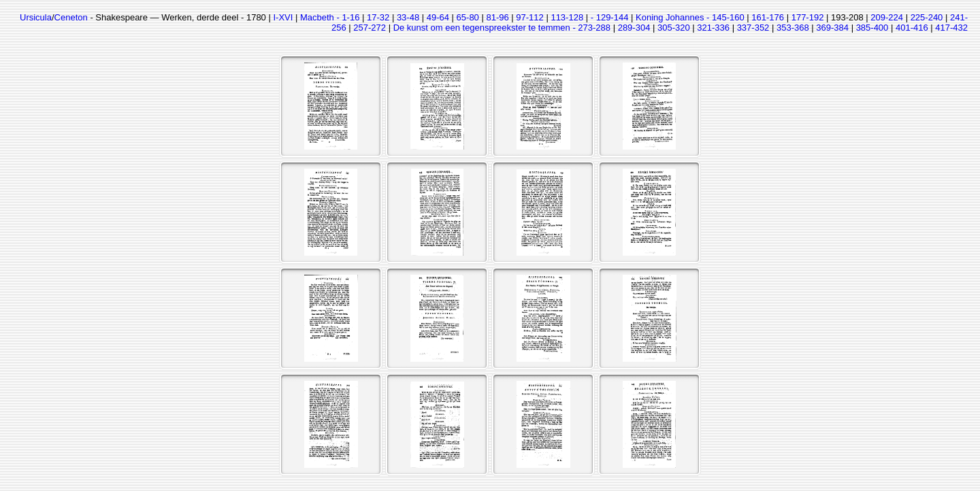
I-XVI (283, 17)
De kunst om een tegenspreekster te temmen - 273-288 (502, 28)
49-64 (438, 17)
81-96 (497, 17)
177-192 (808, 17)
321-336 (713, 28)
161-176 (768, 17)
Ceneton (71, 17)
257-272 (370, 28)
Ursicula (36, 17)
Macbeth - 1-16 (330, 17)
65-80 (468, 17)
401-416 (912, 28)
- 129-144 (610, 17)
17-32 (378, 17)
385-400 (872, 28)
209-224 (887, 17)
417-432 (951, 28)
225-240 (927, 17)
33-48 (408, 17)
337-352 (753, 28)
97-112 (529, 17)
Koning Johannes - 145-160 (690, 17)
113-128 (567, 17)
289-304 (634, 28)
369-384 (832, 28)
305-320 (674, 28)
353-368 (793, 28)
